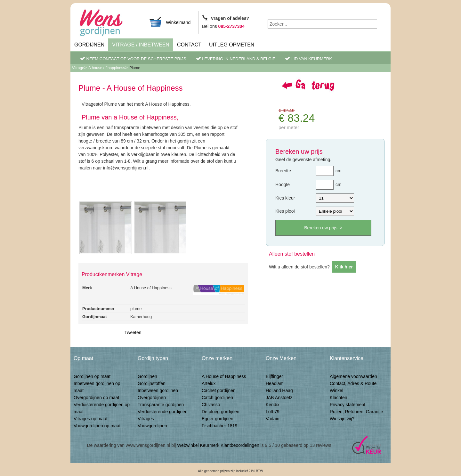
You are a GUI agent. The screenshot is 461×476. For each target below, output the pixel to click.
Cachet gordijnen (219, 390)
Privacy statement (348, 405)
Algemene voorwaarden (353, 376)
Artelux (209, 383)
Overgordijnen (152, 398)
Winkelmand (170, 22)
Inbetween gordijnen (158, 390)
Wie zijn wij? (342, 419)
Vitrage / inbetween (141, 45)
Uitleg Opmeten (232, 45)
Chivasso (211, 405)
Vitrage (78, 68)
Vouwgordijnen (152, 426)
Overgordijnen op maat (96, 398)
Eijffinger (274, 376)
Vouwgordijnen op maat (97, 426)
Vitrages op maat (91, 419)
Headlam (275, 383)
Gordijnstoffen (152, 383)
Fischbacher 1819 (219, 426)
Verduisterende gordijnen (163, 412)
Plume (135, 68)
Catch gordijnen (217, 398)
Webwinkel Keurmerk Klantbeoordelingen (218, 445)
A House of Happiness (224, 376)
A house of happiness (107, 68)
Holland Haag (279, 390)
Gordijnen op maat (92, 376)
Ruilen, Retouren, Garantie (356, 412)
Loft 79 (273, 412)
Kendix (273, 405)
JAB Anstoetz (279, 398)
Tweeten (133, 332)
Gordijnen (89, 45)
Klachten (338, 398)
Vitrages (146, 419)
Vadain (273, 419)
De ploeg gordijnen (221, 412)
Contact (189, 45)
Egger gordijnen (218, 419)
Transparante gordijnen (161, 405)
